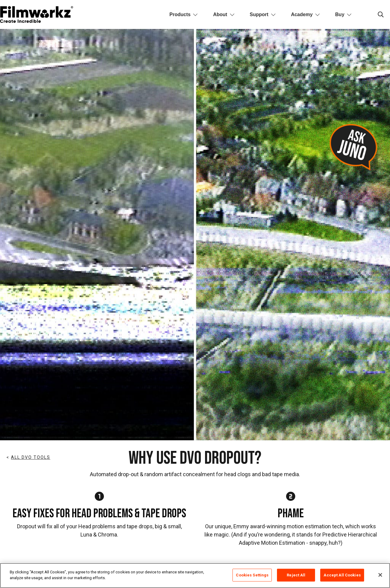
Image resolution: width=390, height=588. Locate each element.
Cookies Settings (252, 575)
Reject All (296, 575)
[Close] (380, 575)
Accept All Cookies (342, 575)
